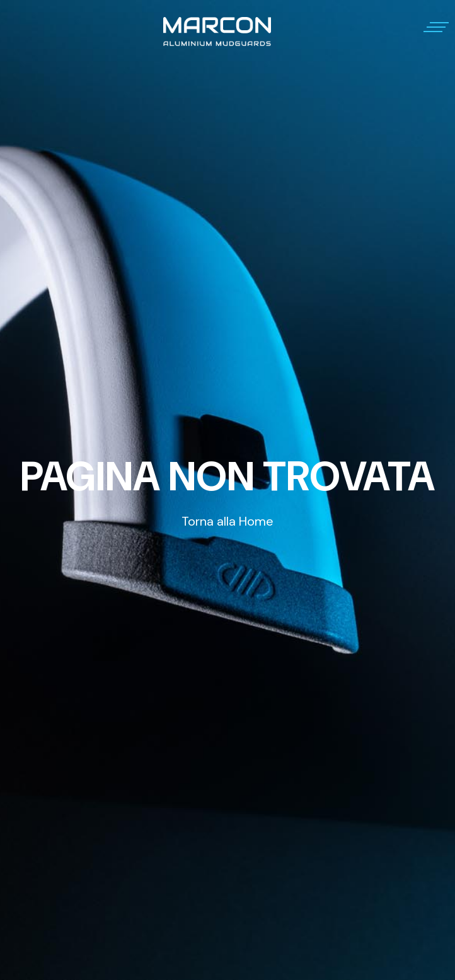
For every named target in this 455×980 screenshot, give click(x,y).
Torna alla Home (227, 521)
